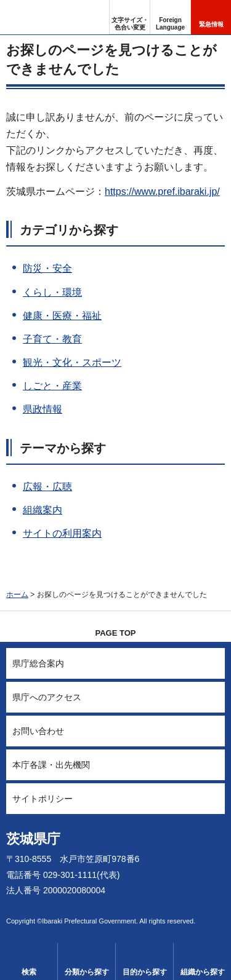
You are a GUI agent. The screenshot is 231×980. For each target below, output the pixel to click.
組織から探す (203, 972)
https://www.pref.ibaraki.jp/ (162, 192)
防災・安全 (47, 268)
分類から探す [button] (87, 972)
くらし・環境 (52, 292)
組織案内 (43, 510)
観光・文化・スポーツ (72, 362)
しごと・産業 (52, 386)
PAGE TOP (116, 633)
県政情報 (43, 409)
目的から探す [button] (145, 972)
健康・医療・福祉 (62, 316)
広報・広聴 (47, 487)
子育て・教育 (52, 339)
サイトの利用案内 (62, 533)
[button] (170, 17)
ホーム (17, 595)
